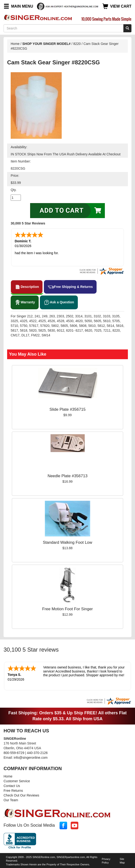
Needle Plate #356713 (67, 476)
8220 (77, 44)
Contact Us (12, 786)
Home (15, 44)
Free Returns (13, 791)
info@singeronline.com (31, 758)
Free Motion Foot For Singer (68, 609)
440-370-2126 (37, 753)
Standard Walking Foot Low (67, 542)
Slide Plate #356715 (67, 409)
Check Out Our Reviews (21, 795)
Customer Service (17, 781)
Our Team (11, 800)
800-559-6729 (14, 753)
